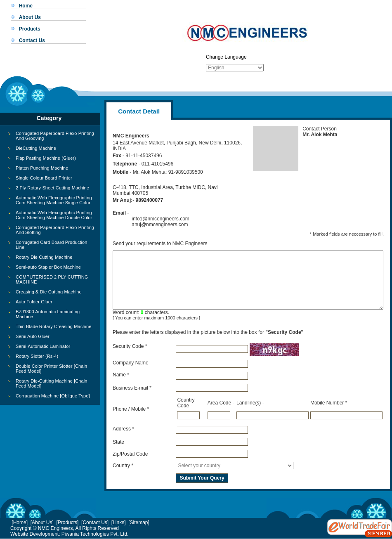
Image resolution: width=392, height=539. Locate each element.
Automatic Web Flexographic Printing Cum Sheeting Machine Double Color (54, 215)
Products (30, 29)
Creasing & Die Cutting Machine (49, 292)
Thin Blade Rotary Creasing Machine (54, 326)
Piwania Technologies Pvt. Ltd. (95, 534)
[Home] (20, 522)
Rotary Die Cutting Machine (44, 257)
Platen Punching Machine (42, 168)
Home (26, 6)
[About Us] (42, 522)
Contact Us (32, 40)
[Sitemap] (139, 522)
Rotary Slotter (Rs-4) (37, 356)
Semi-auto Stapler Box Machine (48, 267)
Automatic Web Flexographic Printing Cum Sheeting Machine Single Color (54, 200)
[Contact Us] (95, 522)
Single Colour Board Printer (44, 178)
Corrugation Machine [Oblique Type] (53, 396)
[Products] (67, 522)
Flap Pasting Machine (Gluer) (46, 158)
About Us (30, 17)
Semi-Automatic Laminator (43, 346)
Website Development (34, 534)
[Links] (119, 522)
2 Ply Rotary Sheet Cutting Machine (52, 188)
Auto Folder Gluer (34, 302)
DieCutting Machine (36, 148)
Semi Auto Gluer (33, 336)
